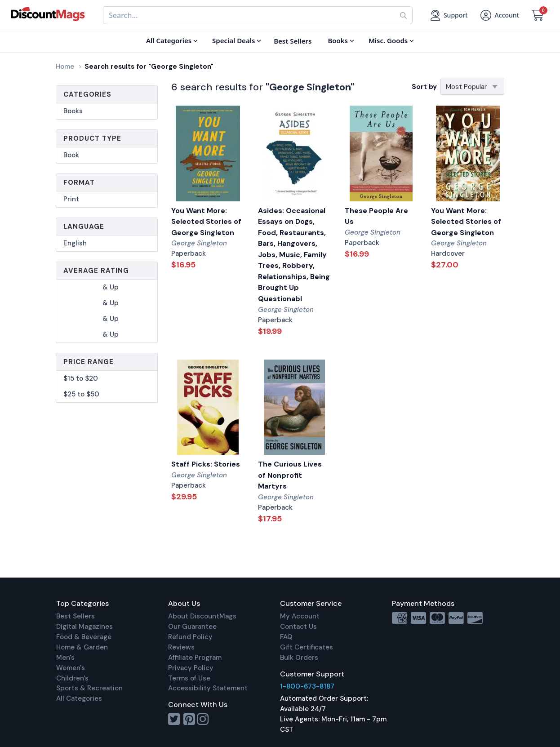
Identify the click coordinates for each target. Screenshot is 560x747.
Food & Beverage (84, 637)
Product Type (92, 138)
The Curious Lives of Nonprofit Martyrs (290, 475)
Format (79, 182)
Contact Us (298, 627)
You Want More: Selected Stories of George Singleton (206, 222)
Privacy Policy (191, 668)
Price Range (89, 362)
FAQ (286, 637)
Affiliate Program (195, 658)
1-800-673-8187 (307, 686)
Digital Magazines (84, 627)
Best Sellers (76, 616)
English (75, 243)
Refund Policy (190, 637)
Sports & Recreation (89, 688)
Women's (71, 668)
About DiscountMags (202, 616)
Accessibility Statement (208, 688)
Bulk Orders (299, 658)
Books (73, 111)
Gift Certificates (307, 647)
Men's (65, 658)
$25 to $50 (81, 394)
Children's (72, 678)
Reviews (181, 647)
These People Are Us (376, 216)
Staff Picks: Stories (206, 464)
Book (71, 155)
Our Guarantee (192, 627)
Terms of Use (189, 678)
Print (71, 199)
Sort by (424, 87)
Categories (87, 94)
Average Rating (96, 271)
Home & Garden (82, 647)
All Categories (79, 698)
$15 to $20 (81, 378)
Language (84, 227)
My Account (300, 616)
